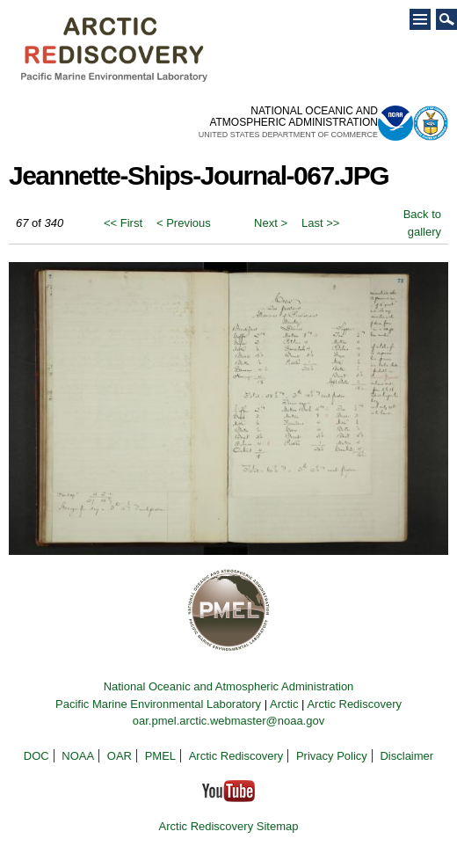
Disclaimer (406, 756)
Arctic (284, 704)
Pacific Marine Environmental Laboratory (158, 704)
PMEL (160, 756)
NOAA (78, 756)
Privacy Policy (332, 756)
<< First (123, 223)
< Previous (184, 223)
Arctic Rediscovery (354, 704)
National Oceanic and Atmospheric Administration (229, 686)
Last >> (320, 223)
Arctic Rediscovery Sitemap (229, 826)
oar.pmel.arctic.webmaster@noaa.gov (228, 721)
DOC (36, 756)
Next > (271, 223)
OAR (120, 756)
